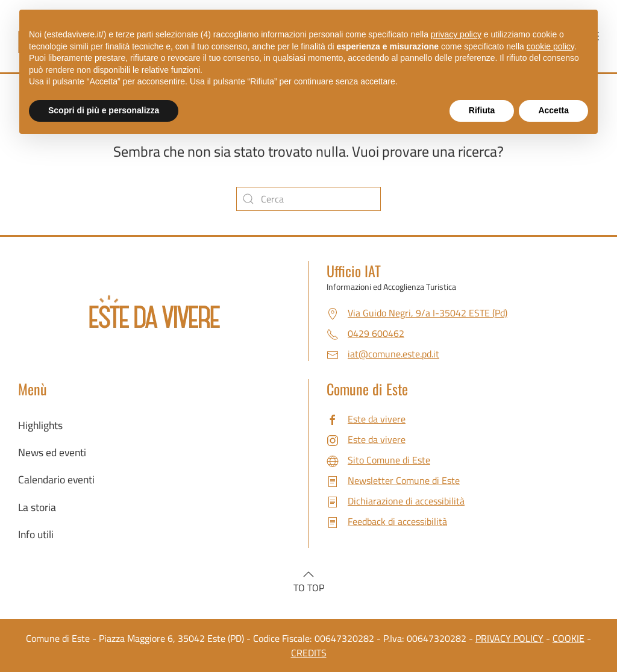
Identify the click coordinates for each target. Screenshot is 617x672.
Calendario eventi (56, 479)
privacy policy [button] (456, 34)
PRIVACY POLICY (509, 638)
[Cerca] (308, 199)
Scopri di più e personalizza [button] (104, 110)
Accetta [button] (553, 110)
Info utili (36, 534)
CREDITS (309, 653)
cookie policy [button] (550, 46)
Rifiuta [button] (482, 110)
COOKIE (568, 638)
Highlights (40, 425)
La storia (37, 507)
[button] (308, 574)
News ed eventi (52, 452)
